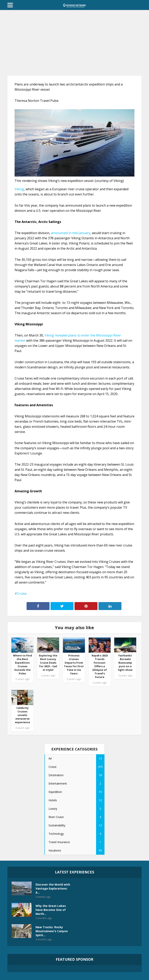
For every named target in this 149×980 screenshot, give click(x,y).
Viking (19, 189)
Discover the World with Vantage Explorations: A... (53, 888)
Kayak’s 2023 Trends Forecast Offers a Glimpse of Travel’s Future (100, 666)
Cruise (22, 593)
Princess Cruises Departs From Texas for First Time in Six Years (74, 664)
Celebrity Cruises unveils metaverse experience (22, 715)
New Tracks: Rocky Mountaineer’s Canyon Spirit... (52, 931)
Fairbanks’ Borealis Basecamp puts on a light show (125, 663)
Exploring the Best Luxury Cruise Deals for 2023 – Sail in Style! (48, 663)
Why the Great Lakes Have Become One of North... (51, 910)
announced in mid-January (71, 233)
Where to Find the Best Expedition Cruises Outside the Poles (22, 664)
